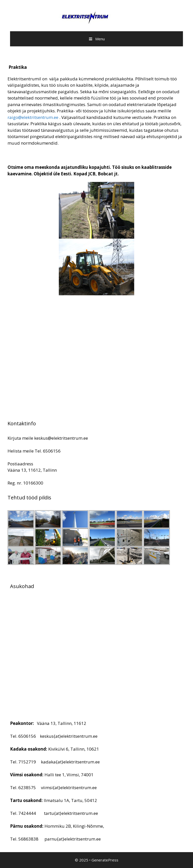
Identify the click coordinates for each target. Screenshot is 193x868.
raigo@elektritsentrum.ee (33, 117)
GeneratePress (105, 860)
